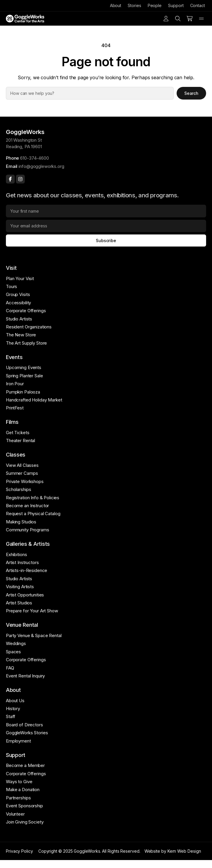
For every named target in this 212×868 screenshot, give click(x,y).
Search (192, 93)
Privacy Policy (19, 851)
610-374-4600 (34, 158)
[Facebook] (10, 179)
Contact (198, 5)
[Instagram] (20, 179)
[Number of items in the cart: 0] (190, 19)
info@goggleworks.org (41, 166)
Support (176, 5)
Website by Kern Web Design (173, 851)
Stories (134, 5)
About (116, 5)
